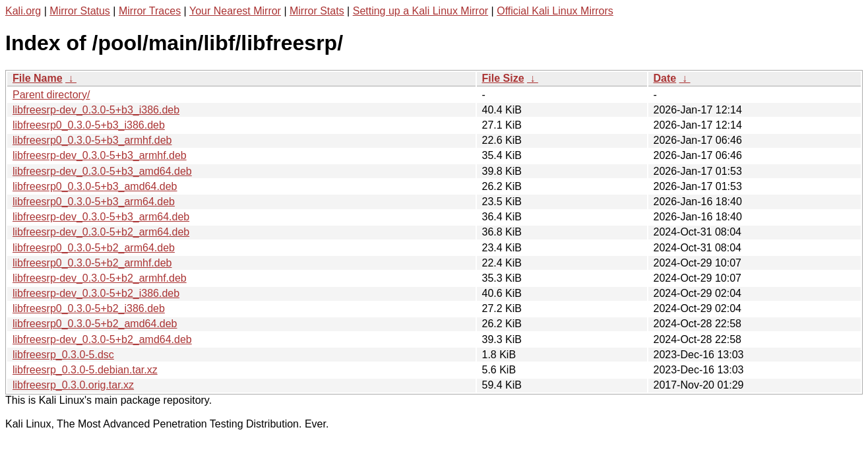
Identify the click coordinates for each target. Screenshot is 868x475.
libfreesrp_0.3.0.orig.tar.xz (73, 385)
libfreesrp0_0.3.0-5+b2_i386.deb (89, 308)
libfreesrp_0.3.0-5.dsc (63, 355)
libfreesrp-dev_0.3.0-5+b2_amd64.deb (102, 339)
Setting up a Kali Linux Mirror (420, 11)
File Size (503, 78)
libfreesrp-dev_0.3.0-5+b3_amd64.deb (102, 171)
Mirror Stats (317, 11)
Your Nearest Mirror (235, 11)
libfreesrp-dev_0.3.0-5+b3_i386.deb (96, 110)
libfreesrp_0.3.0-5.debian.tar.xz (85, 370)
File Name (38, 78)
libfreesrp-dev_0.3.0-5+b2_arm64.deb (101, 232)
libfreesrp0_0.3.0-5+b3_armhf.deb (92, 140)
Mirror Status (80, 11)
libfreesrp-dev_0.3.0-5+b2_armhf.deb (100, 278)
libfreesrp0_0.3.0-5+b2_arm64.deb (94, 248)
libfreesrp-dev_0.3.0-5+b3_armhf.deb (100, 155)
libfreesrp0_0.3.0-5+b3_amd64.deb (95, 186)
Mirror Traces (150, 11)
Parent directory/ (51, 95)
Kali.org (23, 11)
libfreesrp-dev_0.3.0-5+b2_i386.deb (96, 293)
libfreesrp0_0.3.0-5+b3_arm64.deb (94, 202)
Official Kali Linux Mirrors (555, 11)
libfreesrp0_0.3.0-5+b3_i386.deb (89, 125)
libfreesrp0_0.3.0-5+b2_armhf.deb (92, 263)
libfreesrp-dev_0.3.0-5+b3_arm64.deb (101, 217)
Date (665, 78)
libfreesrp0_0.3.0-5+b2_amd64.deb (95, 324)
